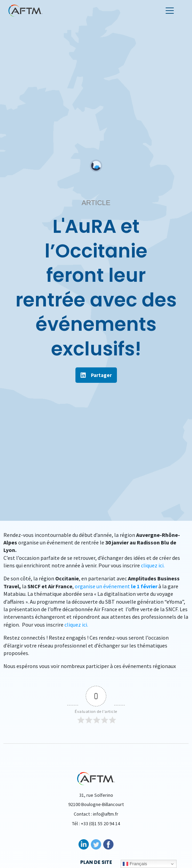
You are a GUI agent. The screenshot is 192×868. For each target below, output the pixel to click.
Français (135, 864)
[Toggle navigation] (170, 11)
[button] (96, 375)
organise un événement (117, 586)
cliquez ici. (153, 565)
